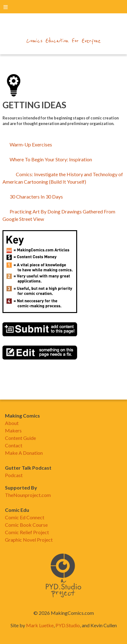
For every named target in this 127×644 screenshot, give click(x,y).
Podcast (14, 475)
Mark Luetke (40, 625)
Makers (13, 430)
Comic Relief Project (27, 532)
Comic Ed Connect (25, 517)
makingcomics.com (64, 28)
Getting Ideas (34, 105)
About (12, 423)
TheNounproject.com (28, 495)
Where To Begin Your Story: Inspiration (51, 159)
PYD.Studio (68, 625)
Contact (14, 445)
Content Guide (20, 438)
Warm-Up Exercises (31, 144)
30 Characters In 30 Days (33, 197)
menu (6, 7)
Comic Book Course (26, 525)
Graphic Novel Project (29, 540)
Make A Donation (24, 453)
